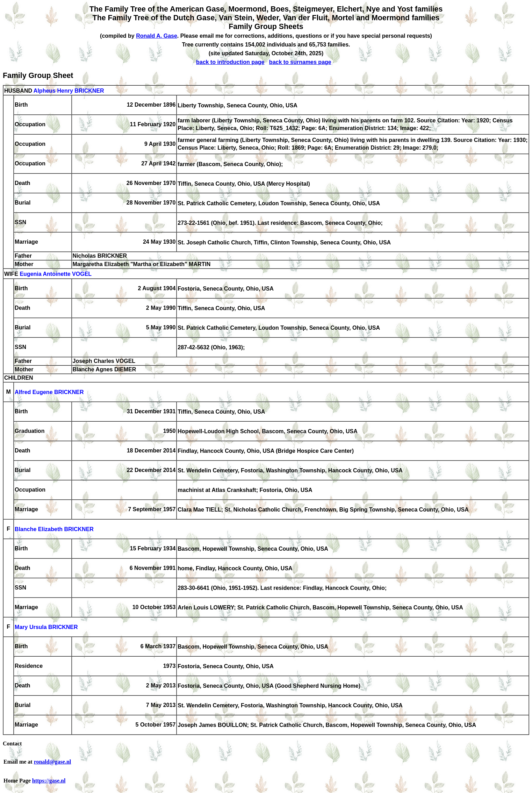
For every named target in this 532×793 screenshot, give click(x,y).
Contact (12, 744)
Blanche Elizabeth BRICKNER (54, 530)
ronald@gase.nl (53, 762)
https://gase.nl (49, 781)
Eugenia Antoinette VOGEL (56, 274)
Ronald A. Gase (157, 36)
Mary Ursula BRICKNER (46, 627)
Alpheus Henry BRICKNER (69, 91)
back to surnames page (300, 62)
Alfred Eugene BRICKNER (49, 392)
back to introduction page (230, 62)
